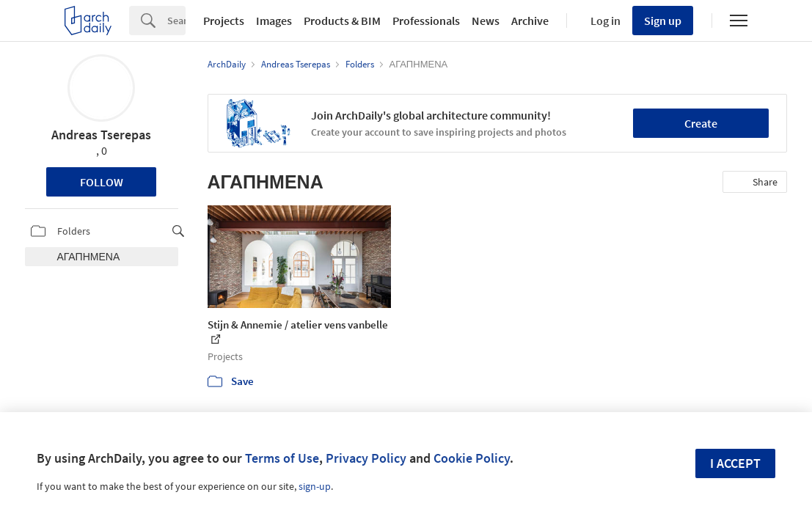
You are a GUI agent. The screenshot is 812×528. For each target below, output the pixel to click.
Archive (530, 21)
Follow (102, 182)
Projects (224, 21)
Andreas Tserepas (101, 135)
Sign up (663, 21)
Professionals (426, 21)
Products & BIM (342, 21)
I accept (735, 463)
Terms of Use (282, 458)
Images (274, 21)
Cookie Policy (472, 458)
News (486, 21)
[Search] (176, 21)
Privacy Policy (366, 458)
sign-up (315, 486)
